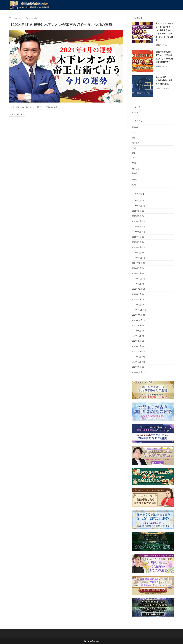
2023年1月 (136, 284)
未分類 (135, 179)
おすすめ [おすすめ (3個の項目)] (135, 113)
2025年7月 (136, 221)
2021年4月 (136, 351)
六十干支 (136, 143)
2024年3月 (136, 273)
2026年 (135, 127)
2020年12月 (137, 372)
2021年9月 (136, 325)
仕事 (134, 138)
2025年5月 (136, 232)
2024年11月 (137, 258)
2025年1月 (136, 253)
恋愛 (134, 153)
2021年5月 (136, 346)
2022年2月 (136, 299)
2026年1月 (136, 200)
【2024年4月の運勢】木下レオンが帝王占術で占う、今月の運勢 (61, 25)
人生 (30, 18)
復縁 (134, 157)
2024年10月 (137, 263)
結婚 (134, 185)
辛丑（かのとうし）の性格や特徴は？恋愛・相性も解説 (164, 80)
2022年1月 (136, 305)
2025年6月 (136, 226)
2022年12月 (137, 289)
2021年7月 (136, 336)
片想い (135, 163)
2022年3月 (136, 294)
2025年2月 (136, 247)
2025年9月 (136, 211)
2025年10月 (137, 206)
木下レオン (137, 169)
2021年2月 (136, 362)
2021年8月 (136, 331)
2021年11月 (137, 315)
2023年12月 (137, 279)
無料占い (37, 18)
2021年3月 (136, 357)
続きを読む (17, 114)
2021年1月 (136, 367)
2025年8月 (136, 216)
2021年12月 (137, 310)
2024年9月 (136, 268)
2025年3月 (136, 242)
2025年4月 (136, 237)
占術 (134, 148)
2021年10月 (137, 320)
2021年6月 (136, 341)
